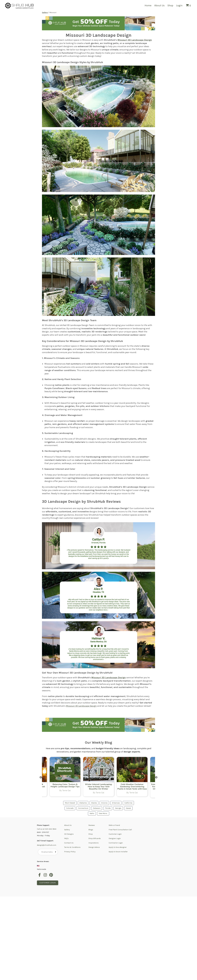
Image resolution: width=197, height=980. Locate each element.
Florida (108, 808)
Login (179, 5)
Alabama (83, 803)
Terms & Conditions (72, 847)
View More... (103, 814)
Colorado (70, 808)
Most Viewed (70, 803)
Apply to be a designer (118, 847)
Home (148, 5)
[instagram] (46, 877)
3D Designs (69, 834)
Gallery (67, 830)
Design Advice (94, 847)
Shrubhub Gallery (49, 852)
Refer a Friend (114, 826)
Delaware (97, 808)
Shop (170, 5)
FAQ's (66, 839)
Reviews (92, 826)
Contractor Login (116, 843)
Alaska (94, 803)
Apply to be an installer (118, 852)
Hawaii (128, 808)
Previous (41, 778)
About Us (159, 5)
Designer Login (115, 839)
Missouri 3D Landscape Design (135, 40)
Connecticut (83, 808)
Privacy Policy (70, 852)
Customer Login (115, 834)
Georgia (118, 808)
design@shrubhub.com (47, 845)
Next (156, 778)
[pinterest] (51, 877)
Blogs (91, 830)
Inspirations (94, 843)
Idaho (92, 814)
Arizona (104, 803)
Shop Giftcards (95, 839)
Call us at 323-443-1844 (47, 829)
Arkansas (116, 803)
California (128, 803)
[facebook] (40, 877)
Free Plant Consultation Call (120, 830)
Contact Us (69, 843)
